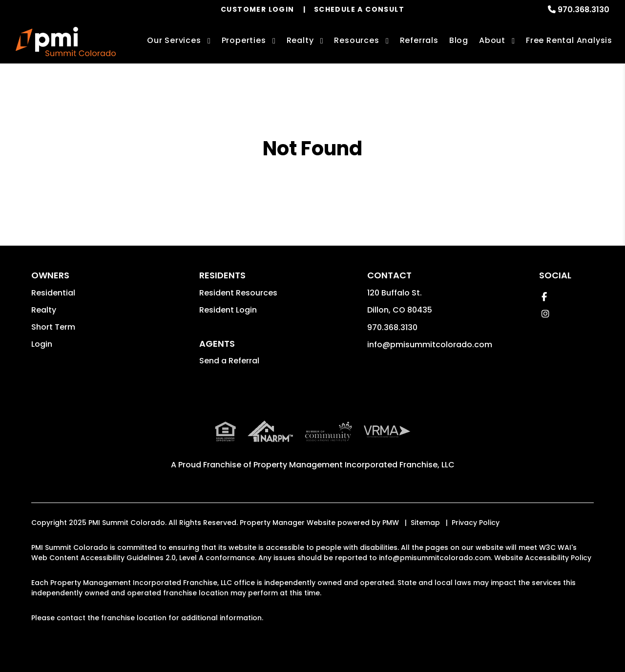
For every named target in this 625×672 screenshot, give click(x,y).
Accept (548, 646)
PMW (391, 523)
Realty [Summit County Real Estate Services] (300, 40)
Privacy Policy (476, 523)
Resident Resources (238, 293)
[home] (66, 42)
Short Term (53, 327)
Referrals (419, 40)
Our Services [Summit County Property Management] (174, 40)
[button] (544, 297)
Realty (44, 310)
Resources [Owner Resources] (356, 40)
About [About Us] (492, 40)
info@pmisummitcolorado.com (430, 345)
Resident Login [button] (228, 310)
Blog (459, 40)
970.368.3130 (583, 10)
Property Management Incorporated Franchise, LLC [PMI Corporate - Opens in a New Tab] (354, 465)
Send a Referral (229, 361)
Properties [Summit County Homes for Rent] (244, 40)
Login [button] (42, 344)
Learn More (491, 646)
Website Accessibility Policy (543, 558)
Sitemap (425, 523)
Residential (53, 293)
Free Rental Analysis (569, 40)
